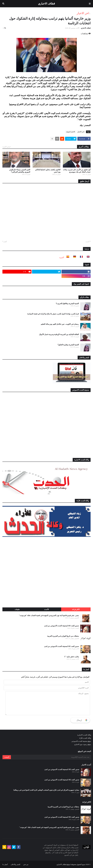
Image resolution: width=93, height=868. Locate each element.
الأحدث (46, 609)
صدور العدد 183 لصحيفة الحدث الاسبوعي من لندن (62, 626)
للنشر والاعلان (15, 864)
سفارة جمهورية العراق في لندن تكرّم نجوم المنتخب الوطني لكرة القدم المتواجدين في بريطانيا (46, 790)
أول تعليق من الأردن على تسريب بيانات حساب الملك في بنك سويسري (77, 171)
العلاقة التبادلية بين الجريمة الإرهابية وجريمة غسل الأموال (59, 334)
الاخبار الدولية (71, 132)
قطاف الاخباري (46, 4)
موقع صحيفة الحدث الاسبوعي (81, 741)
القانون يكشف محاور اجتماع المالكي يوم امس (48, 171)
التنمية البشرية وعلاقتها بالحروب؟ (67, 304)
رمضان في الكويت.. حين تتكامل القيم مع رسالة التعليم (60, 324)
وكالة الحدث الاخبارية (84, 735)
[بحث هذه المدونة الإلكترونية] (51, 757)
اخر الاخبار (83, 13)
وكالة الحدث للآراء (85, 738)
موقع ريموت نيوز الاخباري (83, 744)
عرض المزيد (7, 147)
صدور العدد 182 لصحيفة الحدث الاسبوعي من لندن (62, 646)
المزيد (62, 257)
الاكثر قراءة (76, 609)
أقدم (5, 242)
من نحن (26, 864)
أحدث (87, 242)
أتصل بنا (5, 864)
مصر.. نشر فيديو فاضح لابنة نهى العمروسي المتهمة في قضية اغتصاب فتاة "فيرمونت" (49, 615)
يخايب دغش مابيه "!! (71, 657)
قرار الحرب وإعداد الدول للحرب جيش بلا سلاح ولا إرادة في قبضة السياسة (53, 314)
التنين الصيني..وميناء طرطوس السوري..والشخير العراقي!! (20, 171)
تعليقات (17, 609)
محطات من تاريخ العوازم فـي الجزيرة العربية (63, 636)
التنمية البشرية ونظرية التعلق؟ (68, 345)
